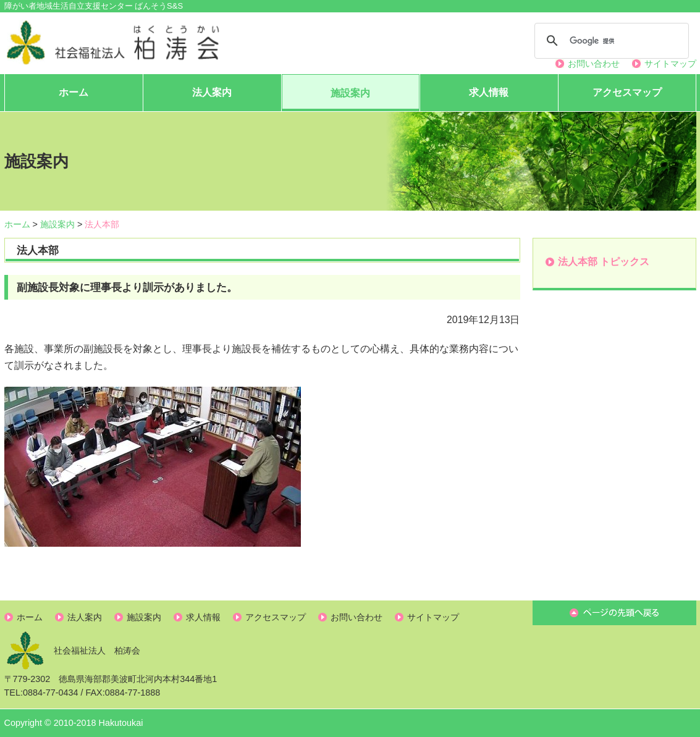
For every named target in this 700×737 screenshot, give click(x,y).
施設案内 (350, 93)
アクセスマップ (627, 92)
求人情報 (489, 92)
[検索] (610, 41)
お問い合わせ (594, 64)
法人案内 (212, 92)
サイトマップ (670, 64)
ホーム (74, 92)
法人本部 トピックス (604, 262)
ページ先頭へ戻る (614, 613)
